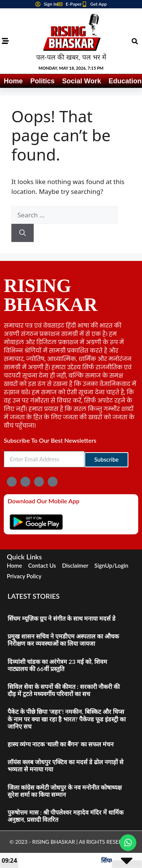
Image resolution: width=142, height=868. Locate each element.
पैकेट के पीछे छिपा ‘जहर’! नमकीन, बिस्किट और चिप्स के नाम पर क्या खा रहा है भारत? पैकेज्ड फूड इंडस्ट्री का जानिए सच (67, 719)
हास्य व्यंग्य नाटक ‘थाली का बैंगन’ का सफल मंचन (61, 744)
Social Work (82, 81)
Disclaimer (75, 565)
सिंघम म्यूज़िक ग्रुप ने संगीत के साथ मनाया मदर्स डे (62, 618)
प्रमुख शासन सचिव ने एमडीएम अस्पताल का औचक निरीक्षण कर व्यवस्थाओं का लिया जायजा (63, 640)
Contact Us (42, 565)
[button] (135, 41)
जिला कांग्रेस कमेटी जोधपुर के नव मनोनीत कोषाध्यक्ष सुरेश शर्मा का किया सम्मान (65, 791)
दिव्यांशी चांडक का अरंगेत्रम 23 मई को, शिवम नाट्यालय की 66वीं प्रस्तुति (57, 665)
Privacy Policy (24, 576)
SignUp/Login (111, 565)
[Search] (23, 233)
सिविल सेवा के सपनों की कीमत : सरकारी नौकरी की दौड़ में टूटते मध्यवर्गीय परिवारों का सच (64, 690)
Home (13, 81)
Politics (42, 81)
